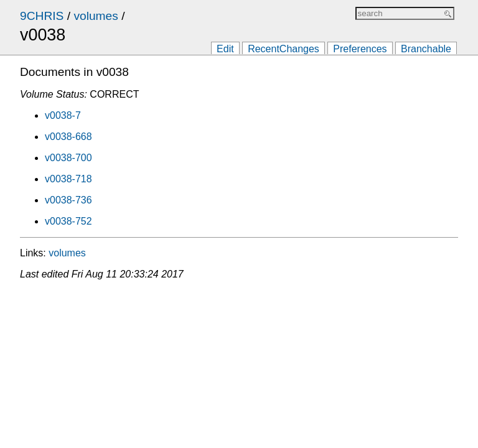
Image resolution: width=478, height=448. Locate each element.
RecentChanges (284, 49)
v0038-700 (68, 158)
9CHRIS (42, 16)
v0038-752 (68, 221)
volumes (96, 16)
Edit (225, 49)
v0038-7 (63, 115)
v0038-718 (68, 179)
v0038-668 (68, 137)
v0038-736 (68, 200)
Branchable (426, 49)
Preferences (360, 49)
